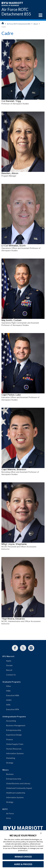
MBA (8, 691)
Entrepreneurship (14, 730)
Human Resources (14, 749)
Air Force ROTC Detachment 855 (16, 12)
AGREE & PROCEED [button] (23, 864)
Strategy (10, 763)
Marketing (11, 758)
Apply (9, 661)
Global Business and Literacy (18, 783)
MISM (9, 700)
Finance (9, 739)
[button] (41, 833)
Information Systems (15, 753)
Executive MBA (13, 695)
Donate (9, 665)
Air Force (10, 813)
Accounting (11, 721)
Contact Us (11, 675)
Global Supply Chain (15, 744)
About (36, 24)
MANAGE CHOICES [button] (23, 857)
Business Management (16, 725)
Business (10, 774)
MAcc (9, 686)
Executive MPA (13, 709)
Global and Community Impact (19, 788)
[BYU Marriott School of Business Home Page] (3, 23)
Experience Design (14, 735)
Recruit (9, 670)
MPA (8, 705)
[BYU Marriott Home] (12, 4)
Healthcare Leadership (16, 793)
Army (8, 818)
